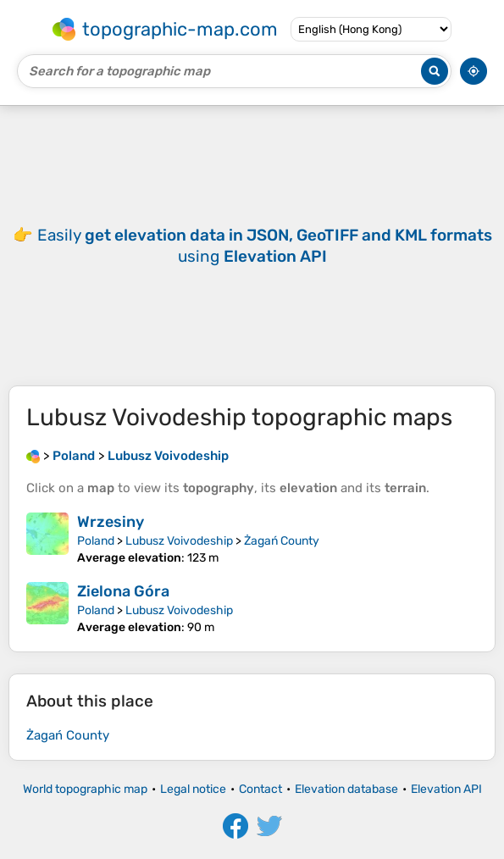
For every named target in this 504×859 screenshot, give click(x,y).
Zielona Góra (123, 591)
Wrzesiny (111, 522)
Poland (96, 541)
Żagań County (282, 541)
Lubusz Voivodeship (179, 541)
